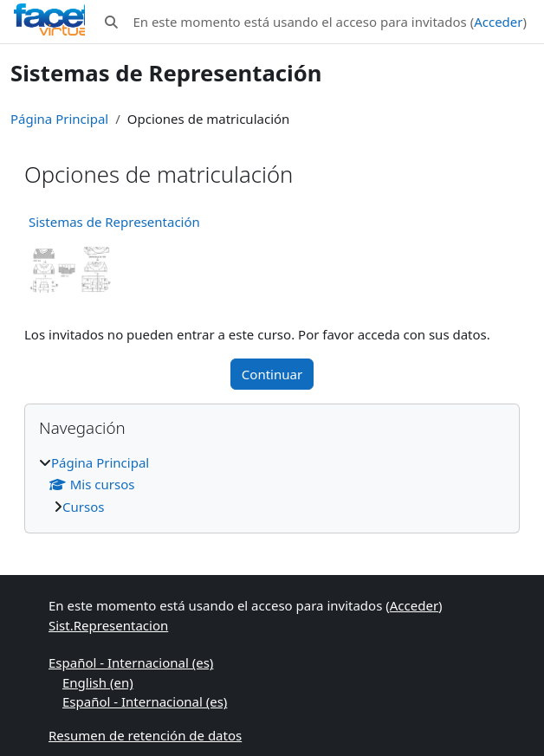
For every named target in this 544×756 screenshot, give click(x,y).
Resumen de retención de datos (145, 735)
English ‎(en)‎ (98, 682)
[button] (111, 22)
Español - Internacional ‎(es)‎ (131, 662)
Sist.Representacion (108, 625)
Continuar (272, 374)
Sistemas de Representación (114, 222)
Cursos (83, 507)
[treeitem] (272, 485)
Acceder (498, 22)
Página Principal (59, 119)
